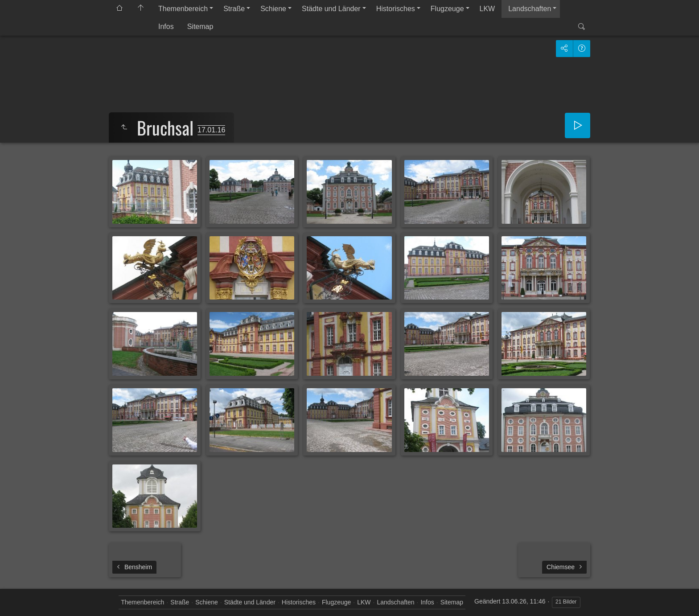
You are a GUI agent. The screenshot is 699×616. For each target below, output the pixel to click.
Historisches (396, 9)
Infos (166, 27)
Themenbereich (183, 9)
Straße (234, 9)
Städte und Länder (331, 9)
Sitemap (200, 27)
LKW (487, 9)
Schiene (273, 9)
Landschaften (530, 9)
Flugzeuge (447, 9)
